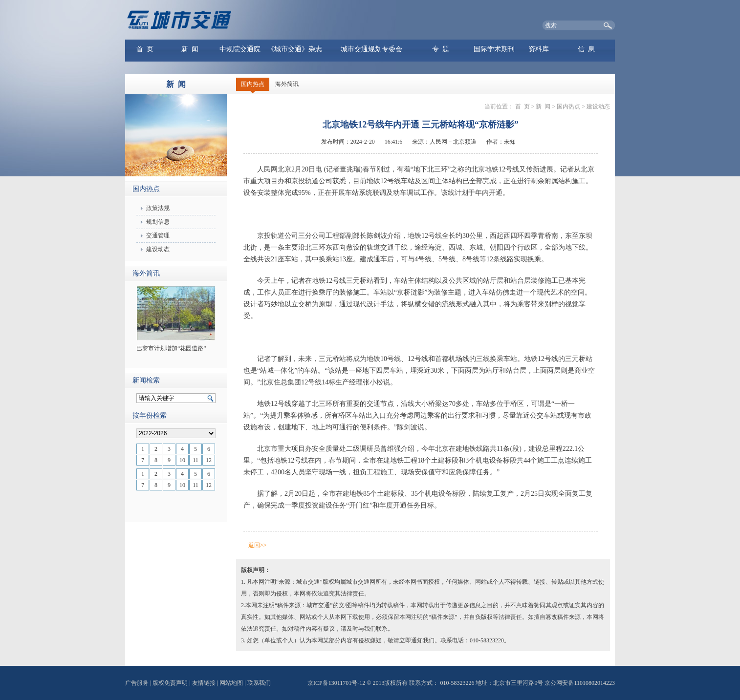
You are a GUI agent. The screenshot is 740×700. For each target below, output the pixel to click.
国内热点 (253, 84)
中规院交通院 (240, 49)
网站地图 (231, 683)
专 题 (441, 49)
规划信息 (158, 222)
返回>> (258, 545)
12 (209, 460)
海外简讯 (287, 84)
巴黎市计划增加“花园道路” (171, 348)
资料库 (539, 49)
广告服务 (137, 683)
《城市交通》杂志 (295, 49)
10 (182, 460)
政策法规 (158, 208)
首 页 (145, 49)
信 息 (586, 49)
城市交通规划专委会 (371, 49)
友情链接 (204, 683)
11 (196, 460)
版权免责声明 (170, 683)
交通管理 (158, 235)
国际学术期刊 (494, 49)
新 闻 (190, 49)
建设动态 (158, 249)
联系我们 (259, 683)
